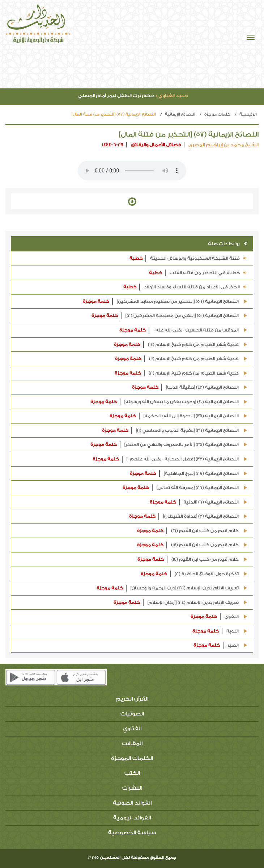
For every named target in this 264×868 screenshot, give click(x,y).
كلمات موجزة (217, 114)
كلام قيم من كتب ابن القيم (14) (192, 560)
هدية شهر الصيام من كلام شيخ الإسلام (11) (181, 359)
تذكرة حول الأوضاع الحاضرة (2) (194, 574)
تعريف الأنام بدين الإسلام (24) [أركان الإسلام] (180, 603)
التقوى (219, 617)
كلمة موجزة (96, 301)
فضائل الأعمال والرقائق (156, 145)
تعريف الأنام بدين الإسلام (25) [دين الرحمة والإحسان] (172, 588)
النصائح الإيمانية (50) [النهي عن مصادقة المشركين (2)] (169, 316)
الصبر (220, 645)
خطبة (136, 258)
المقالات (132, 744)
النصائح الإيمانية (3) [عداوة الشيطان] (188, 516)
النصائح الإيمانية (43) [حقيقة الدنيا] (190, 387)
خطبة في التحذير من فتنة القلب (198, 273)
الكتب (132, 773)
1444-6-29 (113, 145)
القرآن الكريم (132, 699)
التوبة (220, 631)
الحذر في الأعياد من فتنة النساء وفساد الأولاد (185, 287)
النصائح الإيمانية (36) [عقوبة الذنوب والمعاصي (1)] (175, 431)
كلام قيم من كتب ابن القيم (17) (192, 545)
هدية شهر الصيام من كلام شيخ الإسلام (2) (181, 373)
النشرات (132, 788)
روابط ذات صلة (228, 244)
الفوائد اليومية (132, 818)
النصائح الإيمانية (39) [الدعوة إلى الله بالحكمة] (178, 416)
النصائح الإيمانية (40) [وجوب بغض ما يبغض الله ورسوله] (169, 402)
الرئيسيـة (248, 114)
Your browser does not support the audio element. (132, 171)
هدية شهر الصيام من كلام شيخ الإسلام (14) (181, 345)
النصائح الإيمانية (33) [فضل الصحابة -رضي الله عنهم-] (170, 459)
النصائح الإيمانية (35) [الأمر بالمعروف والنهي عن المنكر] (169, 445)
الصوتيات (132, 714)
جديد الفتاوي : (172, 95)
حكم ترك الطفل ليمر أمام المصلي (133, 95)
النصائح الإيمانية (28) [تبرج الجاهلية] (189, 474)
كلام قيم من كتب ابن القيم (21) (192, 531)
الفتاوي (132, 729)
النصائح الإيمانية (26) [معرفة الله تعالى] (185, 488)
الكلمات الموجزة (132, 758)
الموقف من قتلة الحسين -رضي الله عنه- (183, 330)
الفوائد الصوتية (132, 803)
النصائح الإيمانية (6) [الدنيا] (199, 502)
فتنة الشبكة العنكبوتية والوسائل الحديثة (188, 258)
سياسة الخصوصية (132, 833)
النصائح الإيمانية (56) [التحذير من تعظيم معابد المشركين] (165, 302)
